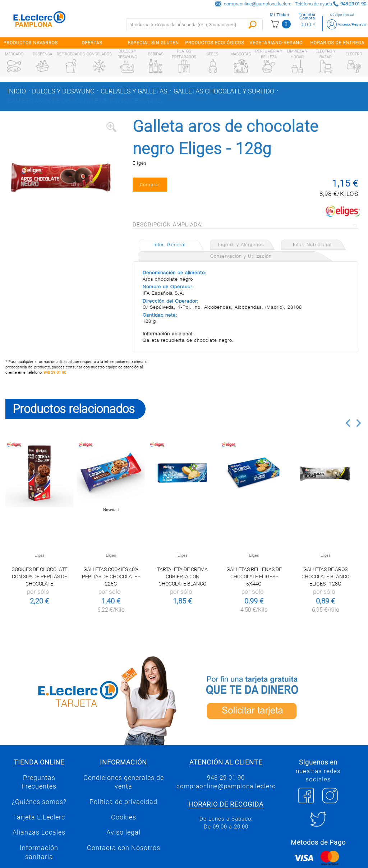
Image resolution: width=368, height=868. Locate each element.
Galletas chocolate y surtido (224, 91)
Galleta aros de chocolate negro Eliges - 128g (84, 101)
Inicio (17, 91)
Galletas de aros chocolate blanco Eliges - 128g (325, 577)
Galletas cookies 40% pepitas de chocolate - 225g (111, 577)
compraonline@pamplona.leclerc (258, 4)
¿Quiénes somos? (39, 802)
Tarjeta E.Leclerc (39, 818)
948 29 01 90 (55, 373)
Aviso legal (123, 833)
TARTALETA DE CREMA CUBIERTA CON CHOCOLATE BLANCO (182, 577)
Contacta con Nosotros (124, 848)
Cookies (124, 818)
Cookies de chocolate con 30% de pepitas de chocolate (40, 577)
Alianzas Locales (39, 833)
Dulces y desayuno (63, 91)
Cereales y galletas (134, 91)
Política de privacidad (123, 802)
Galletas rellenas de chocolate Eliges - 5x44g (254, 577)
